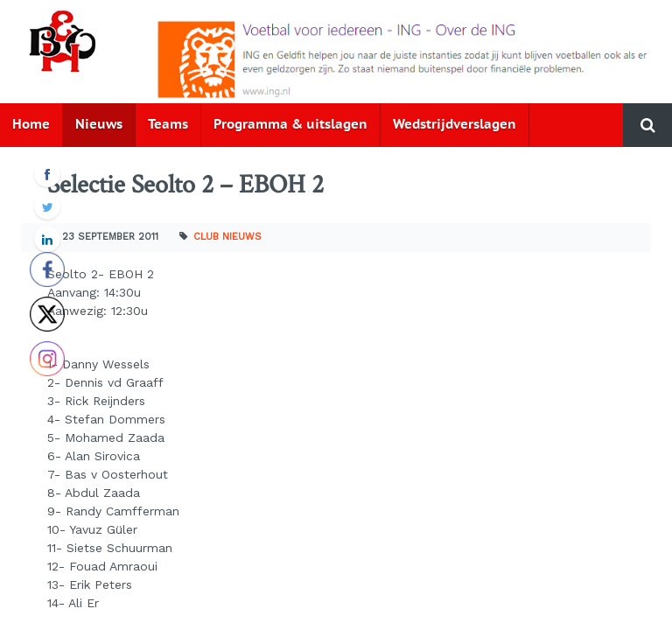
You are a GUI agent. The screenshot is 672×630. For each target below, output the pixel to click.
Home (31, 125)
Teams (168, 125)
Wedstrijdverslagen (455, 125)
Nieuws (99, 125)
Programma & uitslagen (290, 125)
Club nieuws (227, 237)
